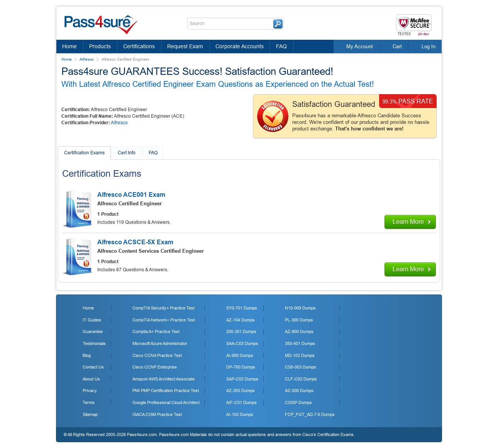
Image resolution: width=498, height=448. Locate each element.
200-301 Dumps (241, 331)
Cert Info (127, 153)
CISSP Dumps (298, 402)
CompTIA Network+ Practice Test (164, 320)
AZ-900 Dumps (299, 331)
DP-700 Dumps (241, 367)
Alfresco (87, 59)
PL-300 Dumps (299, 320)
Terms (89, 402)
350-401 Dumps (300, 343)
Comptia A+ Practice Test (156, 331)
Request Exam (185, 46)
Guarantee (93, 331)
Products (100, 46)
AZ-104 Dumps (241, 320)
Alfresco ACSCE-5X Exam (135, 242)
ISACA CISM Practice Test (157, 414)
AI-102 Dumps (240, 414)
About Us (91, 379)
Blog (87, 355)
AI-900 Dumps (240, 355)
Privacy (90, 391)
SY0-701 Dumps (242, 308)
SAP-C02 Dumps (242, 379)
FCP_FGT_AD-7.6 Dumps (310, 414)
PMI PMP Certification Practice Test (166, 391)
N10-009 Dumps (300, 308)
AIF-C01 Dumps (241, 402)
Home (69, 46)
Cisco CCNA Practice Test (157, 355)
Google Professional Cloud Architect (166, 402)
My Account (360, 46)
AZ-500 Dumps (299, 391)
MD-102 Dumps (300, 355)
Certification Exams (84, 153)
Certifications (139, 46)
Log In (429, 46)
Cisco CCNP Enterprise (155, 367)
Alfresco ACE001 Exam (131, 195)
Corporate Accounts (240, 46)
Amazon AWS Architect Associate (163, 379)
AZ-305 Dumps (241, 391)
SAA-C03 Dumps (242, 343)
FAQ (281, 46)
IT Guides (92, 320)
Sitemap (90, 414)
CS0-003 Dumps (301, 367)
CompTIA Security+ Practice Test (163, 308)
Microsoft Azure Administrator (160, 343)
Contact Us (93, 367)
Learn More (408, 222)
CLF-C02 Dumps (301, 379)
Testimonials (94, 343)
